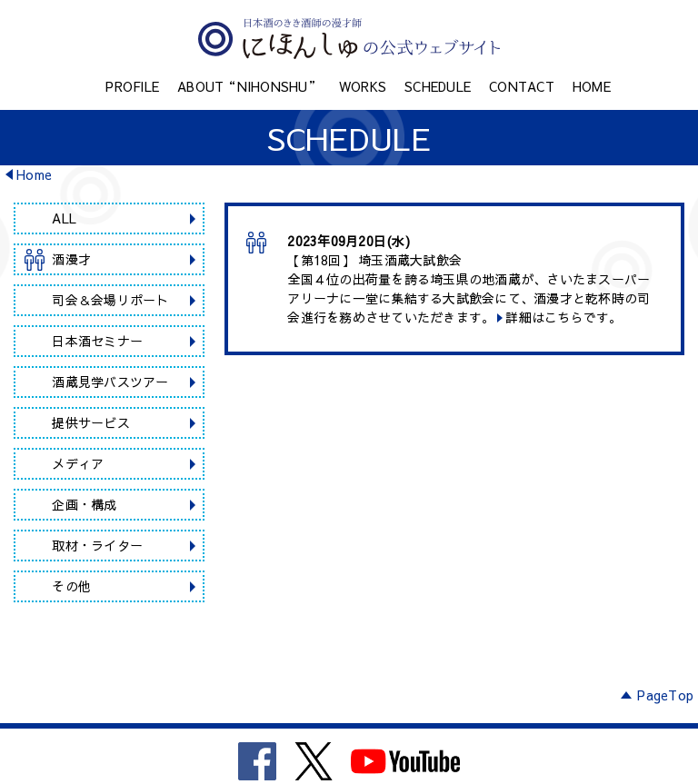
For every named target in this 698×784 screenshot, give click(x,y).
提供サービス (91, 422)
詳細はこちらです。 (563, 317)
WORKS (363, 86)
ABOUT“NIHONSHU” (249, 86)
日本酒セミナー (97, 341)
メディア (78, 463)
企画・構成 (84, 504)
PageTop (665, 695)
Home (34, 174)
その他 (71, 586)
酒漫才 (71, 259)
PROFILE (132, 86)
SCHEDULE (438, 86)
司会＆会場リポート (110, 300)
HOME (592, 86)
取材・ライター (97, 545)
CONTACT (522, 86)
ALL (64, 218)
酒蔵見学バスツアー (110, 382)
